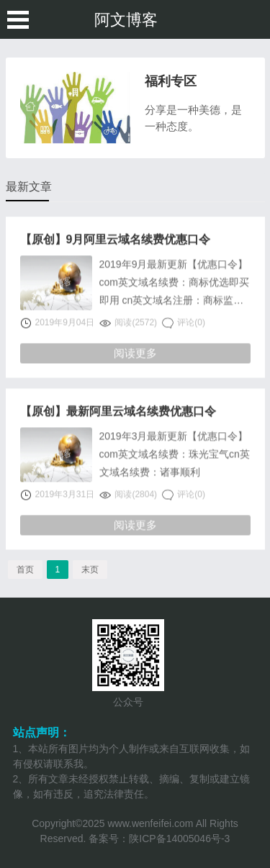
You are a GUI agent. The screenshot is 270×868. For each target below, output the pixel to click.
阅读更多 (135, 353)
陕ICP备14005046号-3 (179, 839)
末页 (90, 570)
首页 (25, 570)
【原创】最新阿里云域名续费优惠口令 (118, 412)
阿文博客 (126, 20)
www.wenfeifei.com (150, 823)
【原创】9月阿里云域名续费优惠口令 (116, 241)
